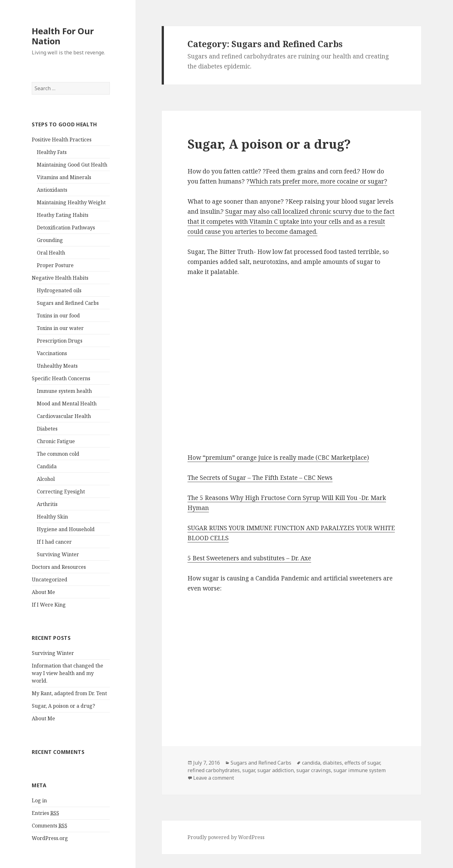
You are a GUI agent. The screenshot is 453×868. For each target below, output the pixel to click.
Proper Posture (55, 265)
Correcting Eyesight (61, 492)
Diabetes (47, 429)
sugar (249, 770)
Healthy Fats (52, 152)
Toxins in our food (58, 316)
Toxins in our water (60, 328)
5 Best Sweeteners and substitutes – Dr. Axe (249, 558)
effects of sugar (362, 763)
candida (311, 763)
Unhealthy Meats (57, 366)
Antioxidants (52, 190)
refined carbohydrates (214, 770)
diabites (332, 763)
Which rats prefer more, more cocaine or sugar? (318, 181)
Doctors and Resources (59, 567)
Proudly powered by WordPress (226, 837)
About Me (43, 592)
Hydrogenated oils (59, 290)
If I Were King (49, 605)
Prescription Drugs (60, 341)
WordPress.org (50, 838)
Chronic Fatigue (56, 441)
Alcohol (46, 479)
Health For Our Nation (63, 36)
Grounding (50, 240)
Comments (50, 826)
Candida (47, 466)
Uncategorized (50, 580)
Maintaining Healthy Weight (71, 202)
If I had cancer (54, 542)
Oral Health (51, 253)
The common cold (58, 454)
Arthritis (47, 504)
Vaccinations (52, 353)
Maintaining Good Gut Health (72, 165)
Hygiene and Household (66, 529)
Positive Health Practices (62, 140)
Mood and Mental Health (67, 404)
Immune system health (64, 391)
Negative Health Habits (60, 278)
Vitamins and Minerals (64, 177)
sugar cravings (314, 770)
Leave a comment (214, 778)
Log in (39, 800)
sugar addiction (276, 770)
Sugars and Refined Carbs (68, 303)
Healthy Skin (52, 517)
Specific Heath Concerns (61, 378)
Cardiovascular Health (64, 416)
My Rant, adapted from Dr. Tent (69, 693)
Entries (45, 813)
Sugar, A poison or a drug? (63, 706)
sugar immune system (360, 770)
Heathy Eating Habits (63, 215)
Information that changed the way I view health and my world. (67, 673)
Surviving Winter (58, 554)
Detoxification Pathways (66, 228)
